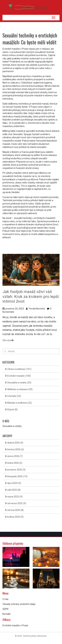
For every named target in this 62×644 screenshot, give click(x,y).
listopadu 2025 (16, 476)
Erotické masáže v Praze (15, 625)
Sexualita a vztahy (18, 383)
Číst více (8, 340)
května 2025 (14, 517)
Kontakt (7, 614)
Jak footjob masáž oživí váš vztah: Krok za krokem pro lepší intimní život (31, 297)
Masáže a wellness (18, 403)
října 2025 (13, 483)
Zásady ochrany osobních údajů (19, 604)
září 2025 (13, 490)
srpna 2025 (14, 497)
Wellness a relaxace (19, 389)
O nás (5, 599)
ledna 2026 (14, 463)
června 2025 (14, 510)
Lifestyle (13, 396)
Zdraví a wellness (18, 369)
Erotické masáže (18, 376)
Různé (11, 410)
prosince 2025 (15, 470)
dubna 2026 (14, 443)
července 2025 (16, 503)
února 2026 (14, 456)
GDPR (5, 609)
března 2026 (15, 449)
